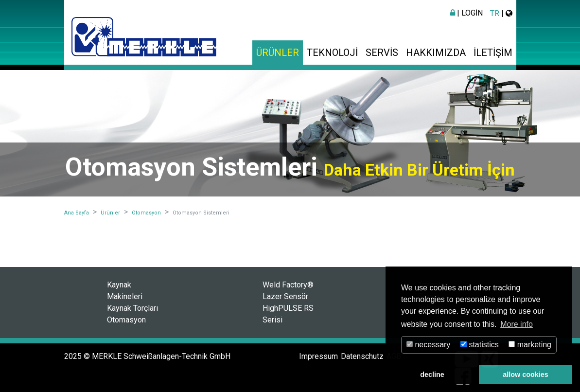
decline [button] (432, 374)
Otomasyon (126, 320)
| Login (466, 13)
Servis (382, 53)
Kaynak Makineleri (125, 291)
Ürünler (278, 53)
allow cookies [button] (526, 374)
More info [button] (517, 324)
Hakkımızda (436, 53)
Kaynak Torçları (132, 308)
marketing (530, 345)
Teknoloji (332, 53)
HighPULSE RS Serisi (288, 314)
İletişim (493, 53)
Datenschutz (362, 356)
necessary (428, 345)
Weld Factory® (288, 285)
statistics (480, 345)
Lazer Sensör (285, 296)
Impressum (318, 356)
